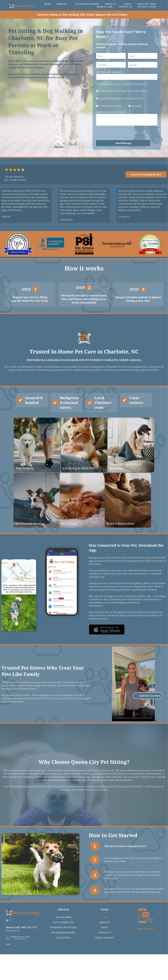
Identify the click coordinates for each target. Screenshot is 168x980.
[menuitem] (47, 4)
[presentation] (115, 133)
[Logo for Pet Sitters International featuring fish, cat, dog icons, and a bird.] (84, 244)
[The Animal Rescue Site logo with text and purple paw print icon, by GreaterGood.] (117, 244)
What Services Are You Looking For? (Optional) (121, 84)
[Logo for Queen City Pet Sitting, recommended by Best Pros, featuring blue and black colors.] (18, 244)
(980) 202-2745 (29, 953)
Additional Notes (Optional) (111, 112)
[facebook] (10, 946)
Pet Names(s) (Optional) (109, 72)
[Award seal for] (150, 244)
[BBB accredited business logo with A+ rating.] (51, 244)
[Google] (7, 946)
